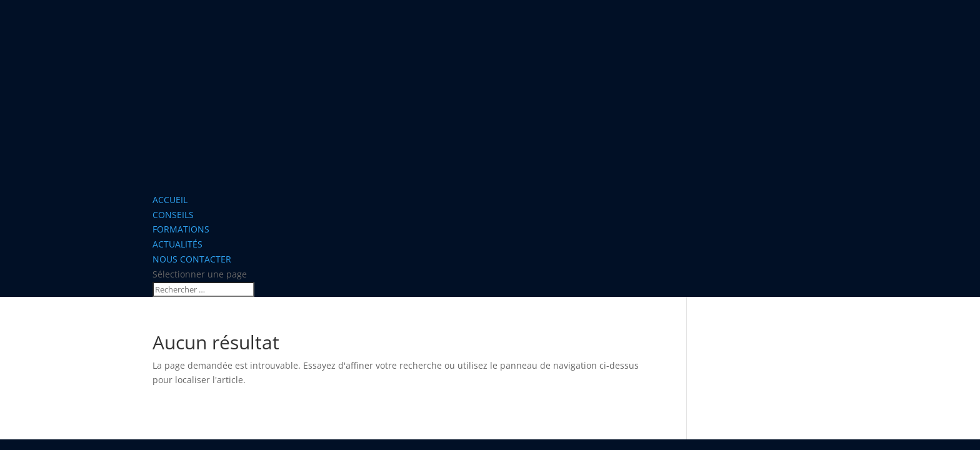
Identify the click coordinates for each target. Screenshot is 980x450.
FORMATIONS (181, 229)
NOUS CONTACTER (192, 259)
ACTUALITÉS (177, 244)
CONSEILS (173, 215)
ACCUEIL (170, 200)
